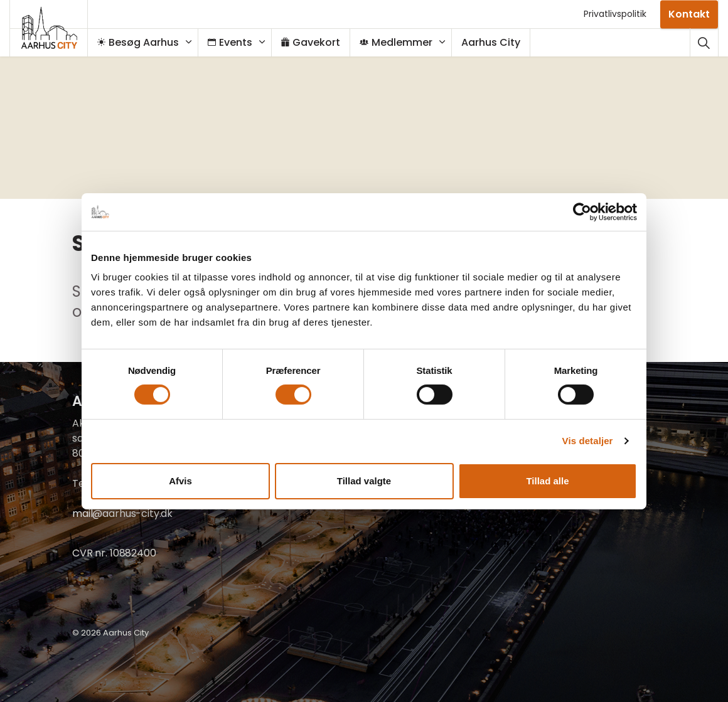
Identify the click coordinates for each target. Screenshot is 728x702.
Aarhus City (497, 42)
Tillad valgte (364, 481)
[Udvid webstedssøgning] (704, 42)
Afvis (180, 481)
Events (236, 42)
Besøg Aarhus (144, 42)
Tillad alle (547, 481)
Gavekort (317, 42)
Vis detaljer (588, 441)
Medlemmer (402, 42)
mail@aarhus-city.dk (122, 513)
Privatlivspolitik (615, 14)
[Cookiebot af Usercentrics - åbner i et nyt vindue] (582, 211)
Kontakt (689, 14)
